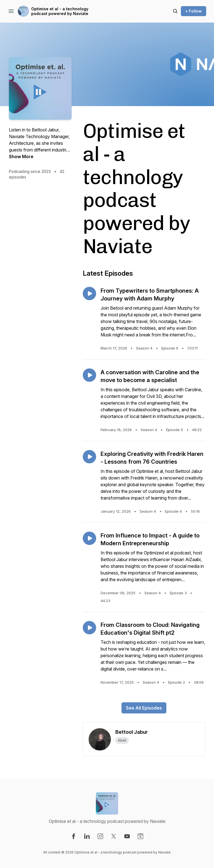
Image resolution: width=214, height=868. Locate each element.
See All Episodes (144, 708)
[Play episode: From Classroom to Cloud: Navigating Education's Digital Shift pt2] (89, 628)
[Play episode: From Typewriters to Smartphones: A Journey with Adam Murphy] (89, 294)
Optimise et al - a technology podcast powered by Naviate (60, 11)
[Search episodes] (175, 11)
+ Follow (194, 11)
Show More (21, 157)
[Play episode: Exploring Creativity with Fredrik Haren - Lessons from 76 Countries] (89, 457)
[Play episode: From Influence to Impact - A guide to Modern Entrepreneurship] (89, 538)
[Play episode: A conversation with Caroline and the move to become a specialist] (89, 375)
